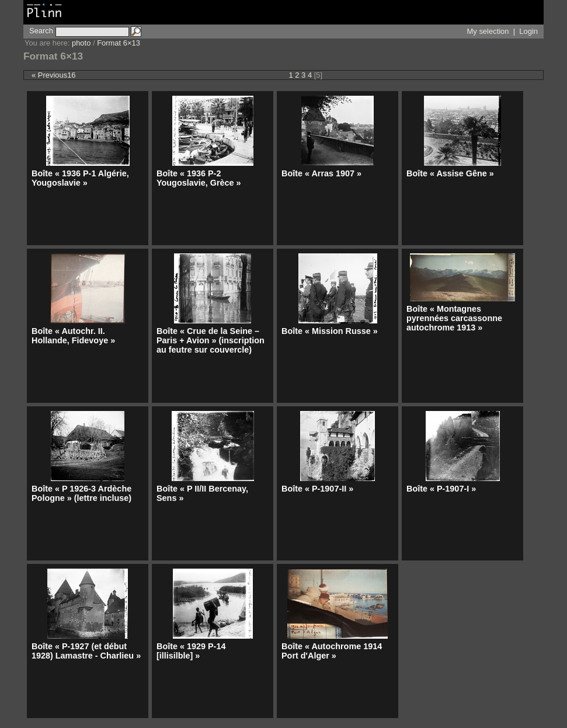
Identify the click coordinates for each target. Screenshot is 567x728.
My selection (488, 31)
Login (528, 31)
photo (81, 43)
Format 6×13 (119, 43)
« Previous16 (54, 75)
